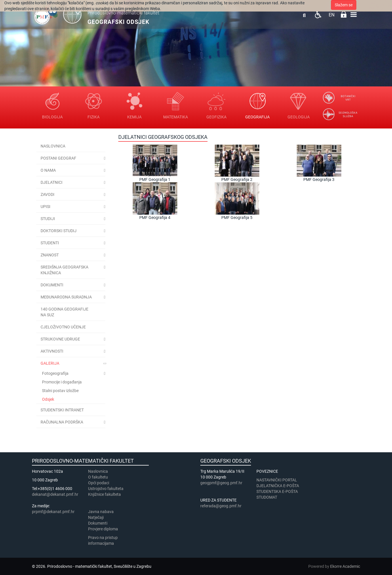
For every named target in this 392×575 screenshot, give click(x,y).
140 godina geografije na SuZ (64, 312)
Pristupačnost (318, 15)
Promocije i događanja (62, 382)
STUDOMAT (267, 497)
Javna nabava (101, 512)
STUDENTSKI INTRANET (62, 410)
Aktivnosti (52, 351)
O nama (48, 170)
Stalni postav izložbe (60, 391)
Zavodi (47, 194)
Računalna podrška (62, 422)
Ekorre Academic (345, 566)
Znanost (50, 255)
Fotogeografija (55, 373)
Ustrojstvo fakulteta (106, 489)
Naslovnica (53, 146)
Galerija (50, 363)
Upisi (45, 207)
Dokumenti (52, 285)
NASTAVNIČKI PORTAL (277, 480)
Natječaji (96, 517)
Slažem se (344, 5)
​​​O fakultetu (98, 477)
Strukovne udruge (60, 339)
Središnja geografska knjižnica (64, 270)
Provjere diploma (103, 529)
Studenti (50, 243)
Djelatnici (52, 182)
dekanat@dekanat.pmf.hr (55, 494)
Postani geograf (58, 158)
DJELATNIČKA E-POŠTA (278, 486)
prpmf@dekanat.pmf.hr (53, 512)
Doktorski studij (59, 231)
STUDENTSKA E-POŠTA (277, 491)
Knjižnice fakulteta (104, 494)
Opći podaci (99, 483)
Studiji (48, 219)
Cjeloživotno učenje (63, 327)
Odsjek (48, 399)
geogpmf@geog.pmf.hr (221, 483)
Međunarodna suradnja (66, 297)
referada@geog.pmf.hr (221, 506)
